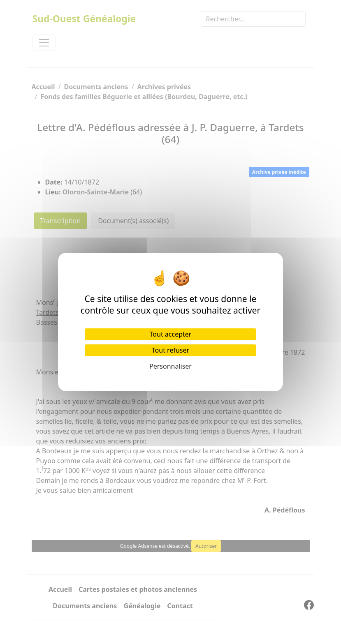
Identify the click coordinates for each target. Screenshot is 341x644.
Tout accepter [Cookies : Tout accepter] (171, 334)
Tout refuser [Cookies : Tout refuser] (170, 350)
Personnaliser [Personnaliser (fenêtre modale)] (170, 366)
